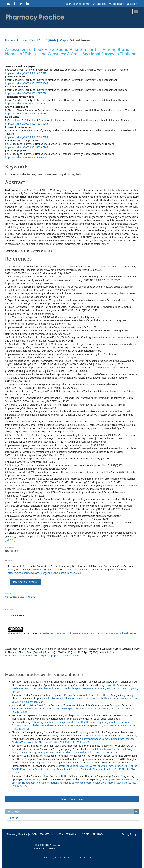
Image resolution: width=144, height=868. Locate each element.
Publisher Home (78, 4)
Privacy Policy (129, 834)
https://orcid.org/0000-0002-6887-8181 (26, 73)
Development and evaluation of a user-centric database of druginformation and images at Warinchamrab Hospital (75, 781)
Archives (22, 40)
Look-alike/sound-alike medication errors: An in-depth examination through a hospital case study (71, 687)
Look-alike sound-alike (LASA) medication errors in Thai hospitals (80, 698)
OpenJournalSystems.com (90, 858)
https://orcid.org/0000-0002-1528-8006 (26, 124)
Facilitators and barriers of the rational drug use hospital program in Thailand (55, 709)
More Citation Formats (25, 582)
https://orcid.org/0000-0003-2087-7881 (26, 93)
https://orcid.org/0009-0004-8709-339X (26, 113)
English (99, 4)
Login (132, 4)
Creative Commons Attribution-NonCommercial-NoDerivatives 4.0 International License (88, 633)
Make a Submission (72, 799)
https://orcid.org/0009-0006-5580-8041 (26, 157)
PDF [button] (11, 540)
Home (9, 40)
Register (116, 4)
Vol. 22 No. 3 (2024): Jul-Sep (49, 40)
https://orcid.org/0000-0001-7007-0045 (26, 83)
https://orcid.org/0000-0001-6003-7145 (26, 147)
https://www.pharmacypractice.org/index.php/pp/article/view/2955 (45, 573)
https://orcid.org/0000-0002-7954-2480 (26, 137)
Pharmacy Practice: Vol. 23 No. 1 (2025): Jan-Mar (65, 742)
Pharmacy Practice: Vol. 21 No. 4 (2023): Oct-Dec (92, 752)
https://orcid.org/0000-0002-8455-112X (26, 103)
